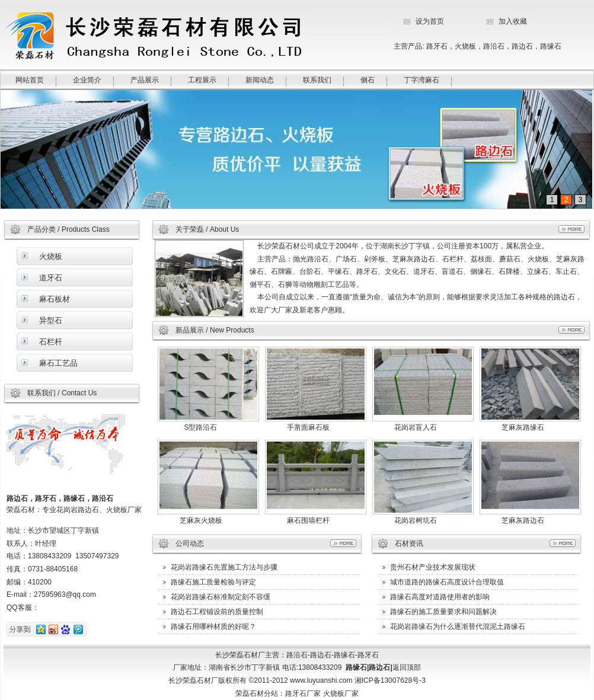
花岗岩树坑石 (416, 520)
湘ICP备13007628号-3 (390, 680)
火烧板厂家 (341, 693)
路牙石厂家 (303, 693)
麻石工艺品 (58, 363)
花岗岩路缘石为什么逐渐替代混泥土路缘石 (458, 627)
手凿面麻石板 (308, 427)
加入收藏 (513, 21)
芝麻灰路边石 (414, 259)
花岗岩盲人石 (416, 427)
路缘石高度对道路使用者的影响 (440, 597)
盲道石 (452, 271)
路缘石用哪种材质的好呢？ (213, 627)
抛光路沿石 (311, 259)
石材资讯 (409, 544)
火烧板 (465, 46)
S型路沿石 (200, 427)
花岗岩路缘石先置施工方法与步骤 (224, 567)
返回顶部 (407, 667)
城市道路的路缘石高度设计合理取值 (447, 582)
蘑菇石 (510, 259)
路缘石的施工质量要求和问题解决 (443, 612)
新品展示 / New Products (215, 330)
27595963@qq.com (65, 594)
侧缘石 (481, 271)
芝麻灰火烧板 (201, 520)
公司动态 (190, 544)
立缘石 (538, 271)
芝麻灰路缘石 (523, 427)
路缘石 (551, 46)
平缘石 (338, 271)
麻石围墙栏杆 (308, 520)
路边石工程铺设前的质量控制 (217, 612)
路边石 (522, 46)
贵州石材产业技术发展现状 (433, 567)
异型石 (51, 320)
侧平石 (260, 285)
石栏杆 (51, 342)
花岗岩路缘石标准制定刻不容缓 (221, 597)
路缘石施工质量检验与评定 (213, 582)
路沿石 (494, 46)
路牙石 (437, 46)
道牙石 (51, 278)
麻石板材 (55, 299)
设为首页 (430, 21)
